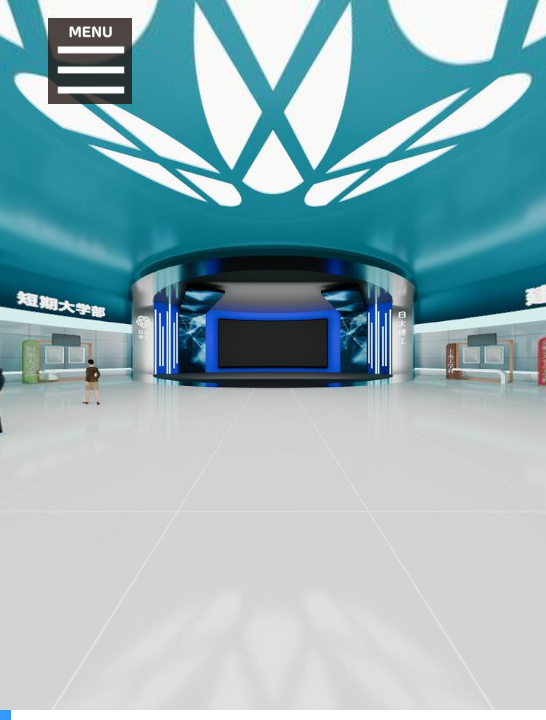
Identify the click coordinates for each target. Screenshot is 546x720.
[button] (91, 61)
